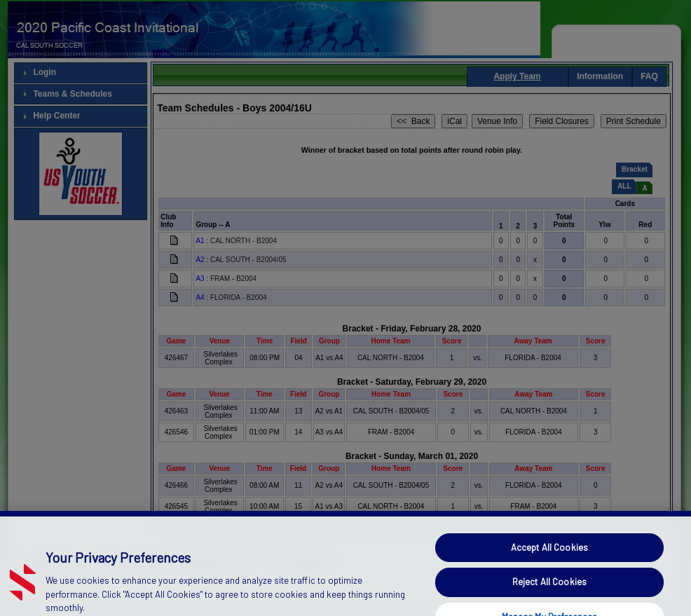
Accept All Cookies (549, 575)
